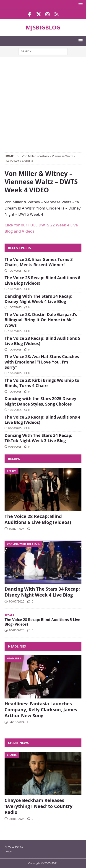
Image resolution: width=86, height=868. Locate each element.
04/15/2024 (17, 722)
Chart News (18, 743)
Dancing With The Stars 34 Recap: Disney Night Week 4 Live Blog (38, 299)
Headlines (17, 646)
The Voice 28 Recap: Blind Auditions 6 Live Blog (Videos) (42, 280)
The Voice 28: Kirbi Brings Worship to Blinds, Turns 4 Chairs (42, 383)
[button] (80, 5)
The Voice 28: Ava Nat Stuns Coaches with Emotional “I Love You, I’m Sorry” (42, 362)
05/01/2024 (17, 819)
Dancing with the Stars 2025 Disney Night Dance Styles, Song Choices (40, 401)
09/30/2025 (15, 428)
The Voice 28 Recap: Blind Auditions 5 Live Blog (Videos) (42, 341)
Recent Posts (19, 248)
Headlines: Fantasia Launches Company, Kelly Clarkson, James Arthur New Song (41, 710)
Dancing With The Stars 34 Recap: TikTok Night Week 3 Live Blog (38, 438)
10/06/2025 (15, 349)
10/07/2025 (15, 271)
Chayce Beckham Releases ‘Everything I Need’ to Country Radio (38, 806)
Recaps (14, 459)
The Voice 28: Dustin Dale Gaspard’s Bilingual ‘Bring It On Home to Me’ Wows (41, 320)
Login (8, 851)
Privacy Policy (14, 847)
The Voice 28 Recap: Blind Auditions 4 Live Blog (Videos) (42, 420)
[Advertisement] (43, 107)
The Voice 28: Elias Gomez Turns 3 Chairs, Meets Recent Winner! (39, 262)
